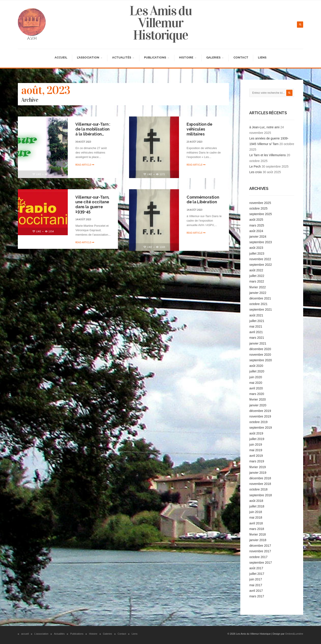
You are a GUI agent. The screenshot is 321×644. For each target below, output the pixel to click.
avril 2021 (256, 332)
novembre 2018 (260, 484)
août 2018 (256, 501)
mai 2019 (256, 450)
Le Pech (255, 166)
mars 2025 (257, 225)
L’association (89, 58)
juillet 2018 (257, 506)
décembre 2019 (260, 411)
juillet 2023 (257, 253)
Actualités (123, 58)
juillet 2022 (257, 276)
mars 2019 (257, 461)
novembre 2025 (260, 203)
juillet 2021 (257, 321)
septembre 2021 (260, 309)
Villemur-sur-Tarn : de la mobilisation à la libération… (93, 129)
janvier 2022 (258, 293)
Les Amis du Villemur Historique (161, 23)
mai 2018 (256, 517)
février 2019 (257, 467)
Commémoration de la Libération (203, 199)
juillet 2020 (257, 371)
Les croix (255, 172)
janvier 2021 (258, 343)
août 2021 (256, 315)
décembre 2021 (260, 298)
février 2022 (257, 287)
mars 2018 (257, 529)
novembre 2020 (260, 354)
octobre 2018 (258, 489)
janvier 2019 (258, 472)
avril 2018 (256, 523)
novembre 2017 (260, 551)
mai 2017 (256, 585)
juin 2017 (256, 579)
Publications (156, 58)
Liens (262, 57)
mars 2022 (257, 281)
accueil (61, 57)
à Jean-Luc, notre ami (264, 127)
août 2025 (256, 219)
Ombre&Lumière (294, 634)
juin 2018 (256, 512)
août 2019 (256, 433)
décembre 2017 (260, 545)
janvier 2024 (258, 236)
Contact (241, 57)
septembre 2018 (260, 495)
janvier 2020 (258, 405)
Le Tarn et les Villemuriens (267, 155)
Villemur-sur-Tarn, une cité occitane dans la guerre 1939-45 (93, 204)
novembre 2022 (260, 259)
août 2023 (256, 247)
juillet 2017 (257, 573)
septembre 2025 (260, 214)
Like (36, 174)
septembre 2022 (260, 264)
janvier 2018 (258, 540)
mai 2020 (256, 382)
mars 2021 (257, 337)
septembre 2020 (260, 360)
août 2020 (256, 366)
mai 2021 (256, 326)
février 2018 (257, 534)
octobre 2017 (258, 557)
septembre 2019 (260, 427)
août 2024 (256, 231)
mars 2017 (257, 596)
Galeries (215, 58)
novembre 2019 (260, 416)
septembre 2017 (260, 562)
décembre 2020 (260, 349)
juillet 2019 (257, 439)
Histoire (187, 58)
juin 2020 (256, 377)
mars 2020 (257, 394)
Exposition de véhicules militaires (200, 129)
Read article (85, 165)
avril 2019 (256, 455)
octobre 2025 (258, 208)
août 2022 (256, 270)
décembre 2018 (260, 478)
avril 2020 (256, 388)
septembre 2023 (260, 242)
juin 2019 (256, 444)
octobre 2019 (258, 422)
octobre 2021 (258, 304)
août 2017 (256, 568)
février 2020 (257, 399)
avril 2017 (256, 590)
